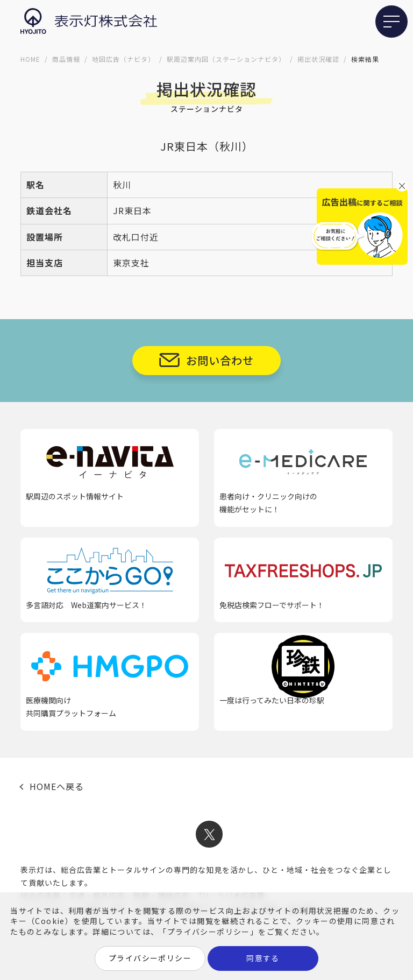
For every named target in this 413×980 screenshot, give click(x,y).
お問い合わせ (220, 360)
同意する (263, 958)
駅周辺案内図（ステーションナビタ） (226, 59)
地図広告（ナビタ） (123, 59)
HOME (30, 59)
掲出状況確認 (318, 59)
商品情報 (66, 59)
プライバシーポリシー (150, 958)
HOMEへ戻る (57, 786)
